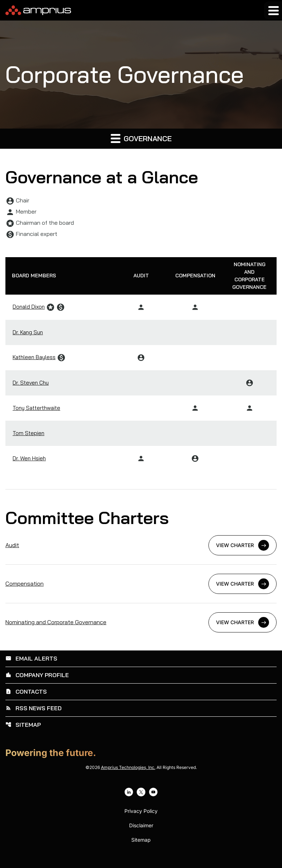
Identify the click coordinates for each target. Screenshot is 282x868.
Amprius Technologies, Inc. (128, 765)
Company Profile (37, 674)
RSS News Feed (34, 706)
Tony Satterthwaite (36, 407)
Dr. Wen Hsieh (29, 457)
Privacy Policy (141, 809)
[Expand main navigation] (273, 10)
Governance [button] (141, 138)
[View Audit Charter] (141, 545)
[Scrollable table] (141, 363)
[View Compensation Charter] (141, 583)
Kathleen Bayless (34, 356)
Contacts (26, 690)
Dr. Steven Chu (31, 382)
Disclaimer (141, 823)
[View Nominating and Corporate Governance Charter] (141, 622)
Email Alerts (31, 658)
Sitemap (23, 722)
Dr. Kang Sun (28, 331)
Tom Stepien (28, 432)
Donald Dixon (29, 306)
